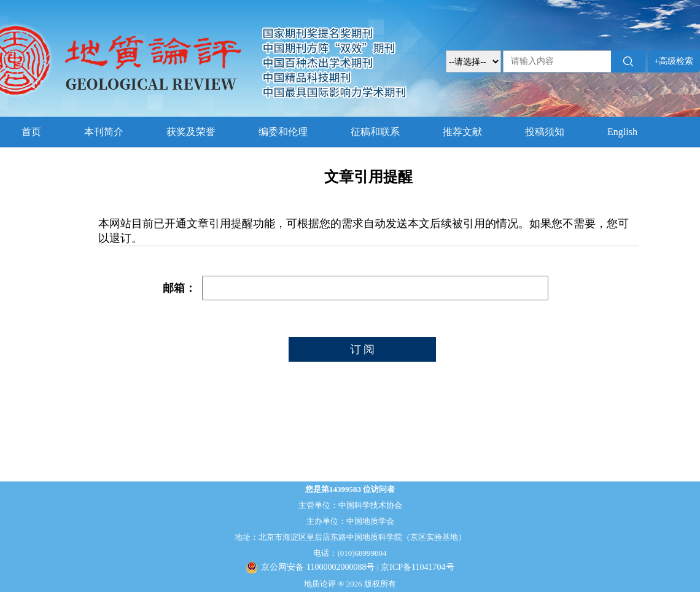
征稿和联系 (375, 132)
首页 (31, 132)
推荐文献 (462, 132)
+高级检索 (674, 61)
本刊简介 (104, 132)
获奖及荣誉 (191, 132)
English (622, 132)
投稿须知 (545, 132)
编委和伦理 (283, 132)
